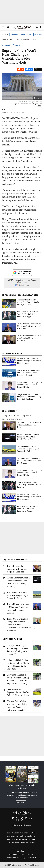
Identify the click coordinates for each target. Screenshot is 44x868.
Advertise (32, 858)
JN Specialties (13, 843)
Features (25, 843)
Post (22, 69)
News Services (12, 836)
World (33, 833)
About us (21, 851)
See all (28, 416)
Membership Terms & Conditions (21, 854)
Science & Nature (20, 839)
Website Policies (13, 858)
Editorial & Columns (27, 836)
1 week (12, 416)
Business (25, 833)
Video (33, 843)
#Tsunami (14, 35)
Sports (9, 839)
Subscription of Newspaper (22, 825)
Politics (9, 833)
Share (30, 69)
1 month (20, 416)
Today (5, 416)
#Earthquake (26, 35)
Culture (32, 839)
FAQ (23, 858)
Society (17, 833)
